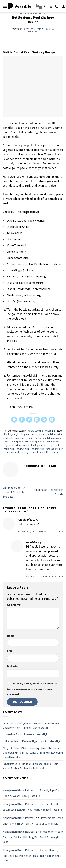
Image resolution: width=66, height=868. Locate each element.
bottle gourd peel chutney (42, 442)
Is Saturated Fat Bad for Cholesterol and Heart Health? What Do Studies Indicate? (31, 766)
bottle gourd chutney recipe (49, 438)
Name (11, 636)
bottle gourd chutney (27, 434)
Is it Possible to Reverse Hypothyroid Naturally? (32, 741)
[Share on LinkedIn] (52, 420)
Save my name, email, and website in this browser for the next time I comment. (32, 689)
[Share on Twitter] (29, 420)
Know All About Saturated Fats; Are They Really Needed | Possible (32, 807)
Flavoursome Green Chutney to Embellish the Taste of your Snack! (33, 821)
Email (11, 651)
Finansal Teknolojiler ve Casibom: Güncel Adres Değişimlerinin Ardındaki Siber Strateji (31, 725)
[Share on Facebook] (22, 420)
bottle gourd (10, 434)
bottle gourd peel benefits (17, 442)
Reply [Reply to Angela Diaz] (61, 532)
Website (12, 666)
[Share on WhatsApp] (14, 420)
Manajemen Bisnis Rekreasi (19, 790)
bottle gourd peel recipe (42, 445)
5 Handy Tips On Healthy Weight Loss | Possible (31, 793)
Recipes (43, 13)
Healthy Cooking (28, 13)
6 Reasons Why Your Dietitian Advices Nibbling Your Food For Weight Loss (33, 837)
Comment (14, 605)
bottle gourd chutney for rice (21, 438)
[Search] (45, 6)
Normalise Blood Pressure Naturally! (25, 734)
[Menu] (5, 6)
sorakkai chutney (50, 452)
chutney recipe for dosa (43, 449)
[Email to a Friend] (37, 420)
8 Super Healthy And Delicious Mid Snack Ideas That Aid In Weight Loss (32, 855)
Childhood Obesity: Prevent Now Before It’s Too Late (17, 492)
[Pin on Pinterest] (44, 420)
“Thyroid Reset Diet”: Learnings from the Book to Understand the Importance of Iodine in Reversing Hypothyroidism (33, 753)
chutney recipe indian (31, 452)
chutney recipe (24, 449)
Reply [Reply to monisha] (61, 577)
